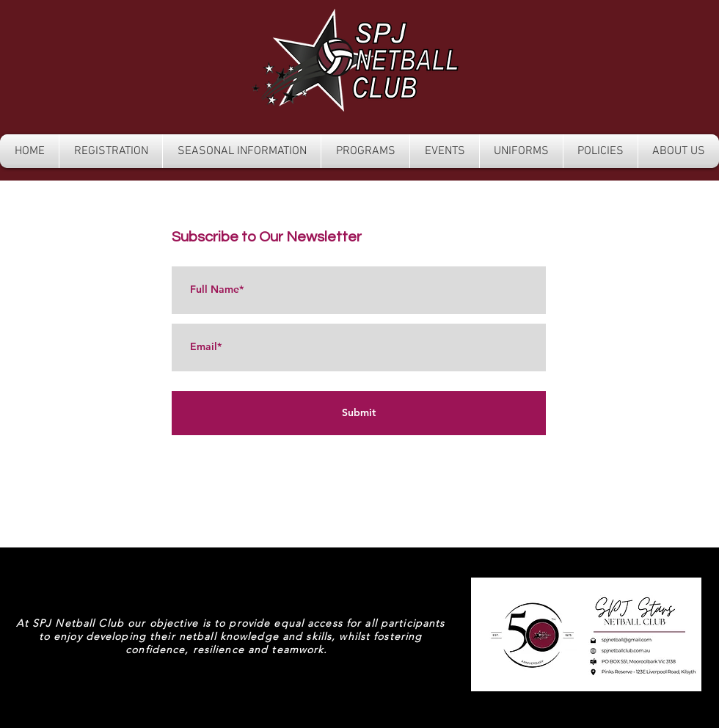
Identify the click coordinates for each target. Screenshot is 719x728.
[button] (111, 151)
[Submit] (359, 413)
